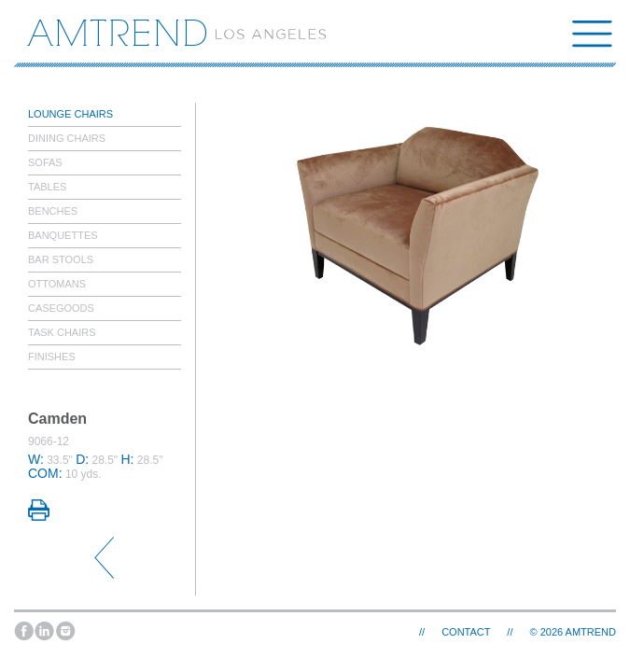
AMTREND (591, 632)
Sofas (45, 162)
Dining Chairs (67, 138)
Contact (466, 632)
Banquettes (63, 235)
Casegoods (61, 308)
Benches (53, 211)
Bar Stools (61, 259)
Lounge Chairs (70, 114)
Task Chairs (62, 332)
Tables (47, 187)
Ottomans (57, 284)
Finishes (52, 357)
